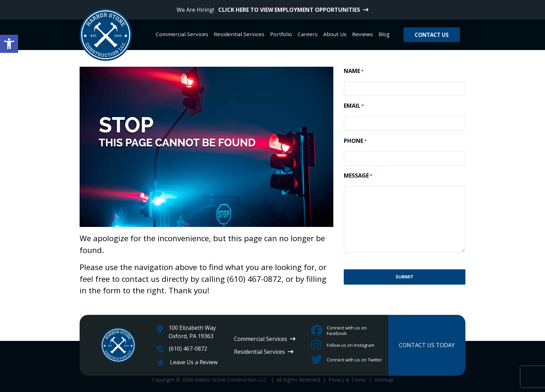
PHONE (355, 141)
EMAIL (354, 106)
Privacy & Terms (347, 380)
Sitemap (384, 380)
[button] (9, 44)
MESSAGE (358, 176)
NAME (354, 71)
